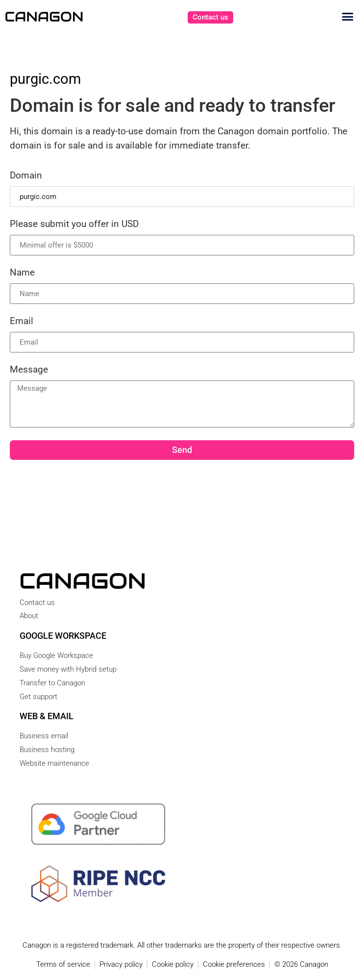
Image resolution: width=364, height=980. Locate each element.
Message (29, 370)
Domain (26, 176)
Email (22, 321)
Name (22, 273)
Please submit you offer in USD (74, 224)
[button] (348, 17)
